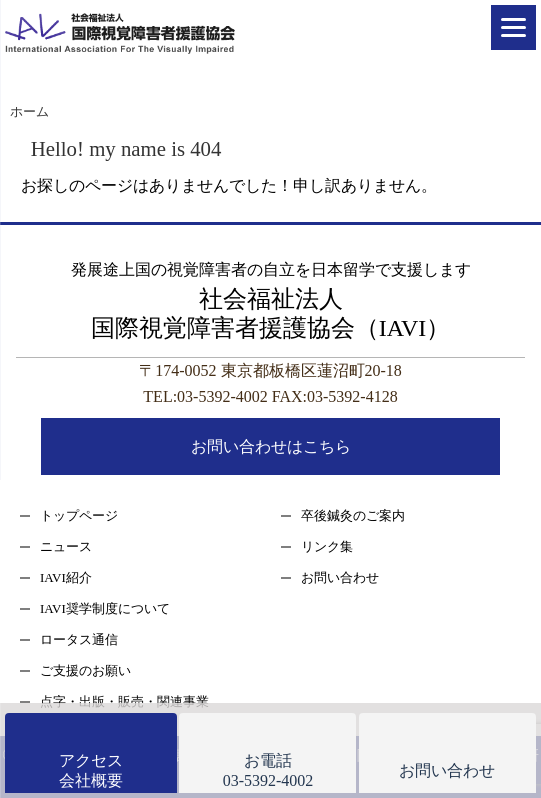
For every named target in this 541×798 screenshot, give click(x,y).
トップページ (79, 515)
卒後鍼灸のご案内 (353, 515)
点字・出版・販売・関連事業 (124, 701)
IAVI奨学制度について (105, 608)
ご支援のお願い (85, 670)
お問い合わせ (340, 577)
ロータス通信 (79, 639)
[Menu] (513, 27)
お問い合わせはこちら (271, 446)
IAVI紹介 (66, 577)
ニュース (66, 546)
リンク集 (327, 546)
